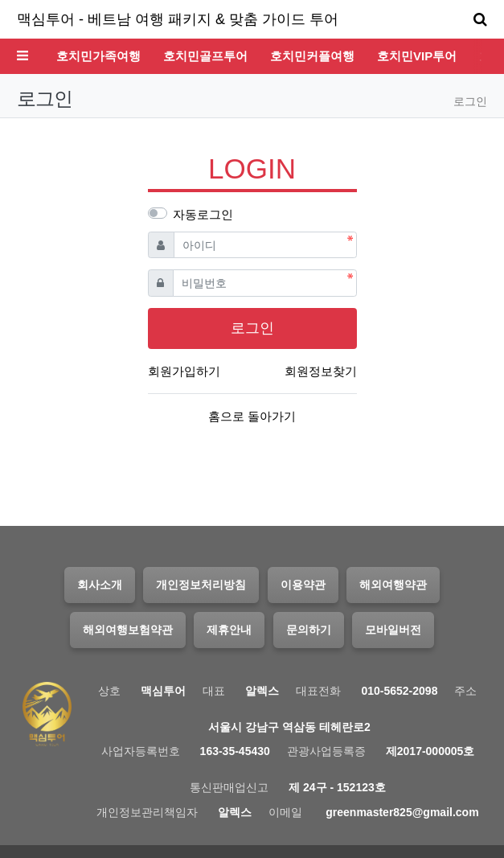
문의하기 (309, 630)
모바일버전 (393, 630)
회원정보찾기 (321, 371)
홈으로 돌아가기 (252, 416)
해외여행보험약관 (128, 630)
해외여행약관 (393, 585)
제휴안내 (229, 630)
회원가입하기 (184, 371)
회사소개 (100, 585)
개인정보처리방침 (201, 585)
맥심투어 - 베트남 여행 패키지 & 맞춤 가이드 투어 (178, 19)
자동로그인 (203, 214)
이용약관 (303, 585)
